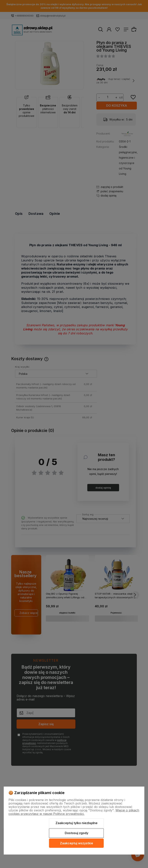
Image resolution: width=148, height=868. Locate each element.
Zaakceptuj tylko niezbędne (77, 823)
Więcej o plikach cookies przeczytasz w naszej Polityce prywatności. (74, 812)
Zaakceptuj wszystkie (77, 843)
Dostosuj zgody (77, 833)
